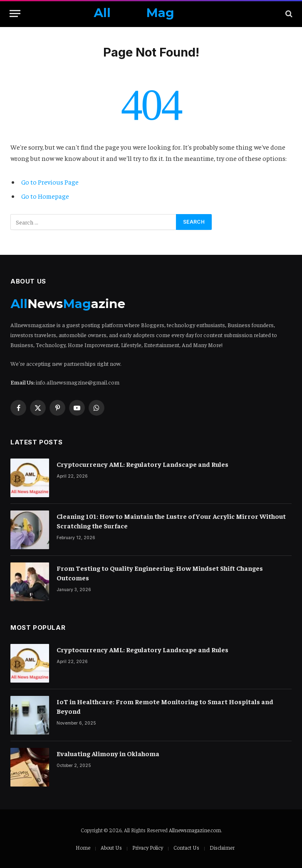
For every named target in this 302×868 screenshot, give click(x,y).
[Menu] (15, 14)
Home (83, 847)
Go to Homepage (45, 196)
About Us (111, 847)
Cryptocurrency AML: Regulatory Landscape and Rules (142, 464)
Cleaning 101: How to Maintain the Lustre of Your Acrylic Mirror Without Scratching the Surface (171, 521)
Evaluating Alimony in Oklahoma (108, 753)
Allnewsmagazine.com (195, 830)
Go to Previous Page (50, 182)
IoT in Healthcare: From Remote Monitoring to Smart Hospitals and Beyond (165, 706)
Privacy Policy (148, 847)
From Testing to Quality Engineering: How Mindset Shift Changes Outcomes (160, 573)
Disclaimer (222, 847)
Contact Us (186, 847)
